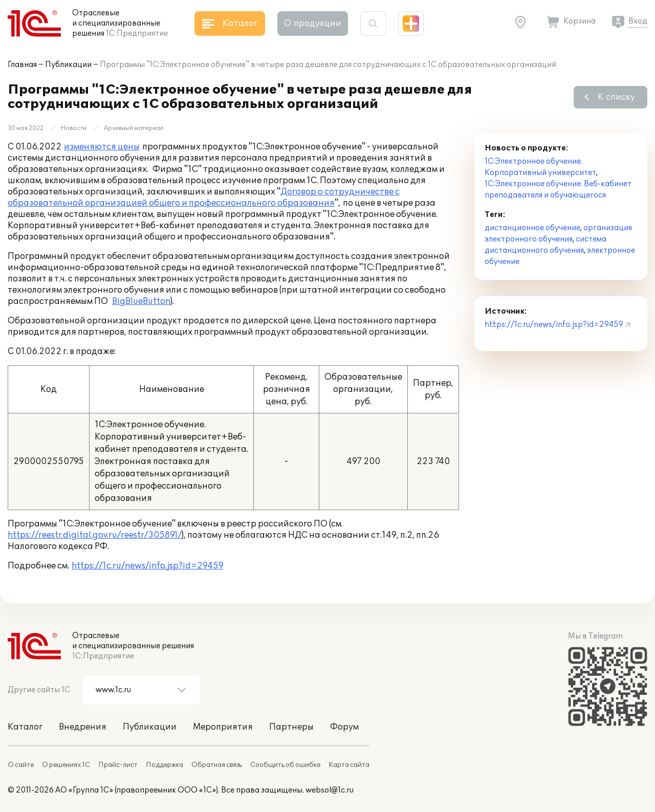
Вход (638, 21)
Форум (344, 727)
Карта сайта (349, 765)
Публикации (68, 65)
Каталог (25, 727)
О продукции (313, 24)
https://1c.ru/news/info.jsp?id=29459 (148, 566)
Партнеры (291, 727)
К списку (616, 97)
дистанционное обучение (532, 228)
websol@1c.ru (330, 790)
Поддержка (165, 765)
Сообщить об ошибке (285, 765)
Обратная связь (217, 765)
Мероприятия (223, 727)
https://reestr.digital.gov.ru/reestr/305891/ (95, 535)
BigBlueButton (141, 301)
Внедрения (83, 727)
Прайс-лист (118, 765)
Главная (22, 65)
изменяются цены (102, 147)
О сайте (21, 765)
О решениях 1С (66, 765)
